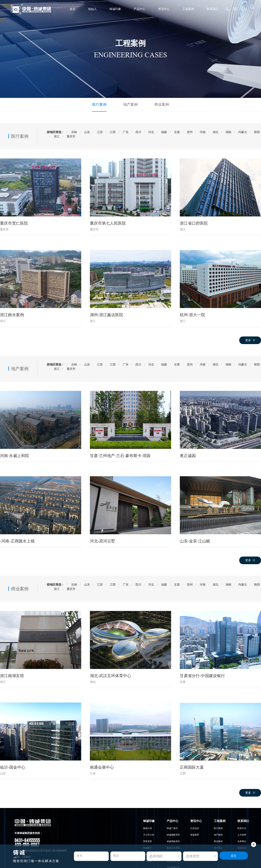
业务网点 (242, 841)
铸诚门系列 (172, 828)
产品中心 (140, 9)
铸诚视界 (195, 834)
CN (244, 9)
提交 (234, 856)
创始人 (92, 9)
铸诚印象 (115, 9)
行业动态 (195, 828)
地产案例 (130, 104)
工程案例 (188, 9)
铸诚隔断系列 (173, 834)
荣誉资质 (148, 841)
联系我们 (212, 9)
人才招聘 (242, 834)
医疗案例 (102, 104)
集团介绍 (148, 828)
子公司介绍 (149, 834)
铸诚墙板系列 (173, 841)
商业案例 (159, 104)
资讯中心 (164, 9)
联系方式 (242, 828)
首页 (72, 9)
